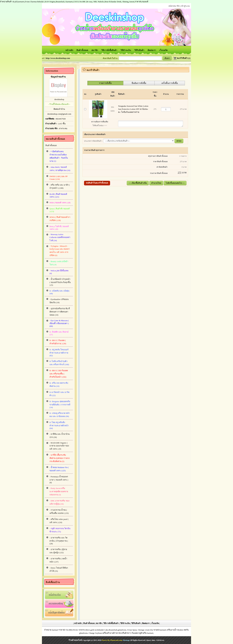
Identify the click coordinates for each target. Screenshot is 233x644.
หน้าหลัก (69, 50)
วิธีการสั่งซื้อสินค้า (109, 50)
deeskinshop (59, 99)
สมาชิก (95, 50)
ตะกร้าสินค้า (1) (182, 58)
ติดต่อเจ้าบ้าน (59, 109)
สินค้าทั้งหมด (83, 50)
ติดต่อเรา (152, 50)
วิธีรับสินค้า (140, 50)
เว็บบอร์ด (163, 50)
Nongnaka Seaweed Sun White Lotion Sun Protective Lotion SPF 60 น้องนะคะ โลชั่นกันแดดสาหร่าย (133, 109)
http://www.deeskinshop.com (58, 58)
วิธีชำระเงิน (126, 50)
